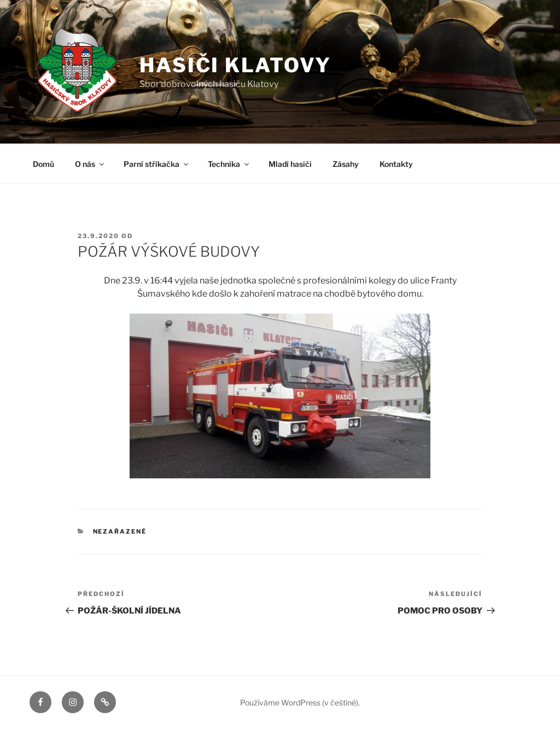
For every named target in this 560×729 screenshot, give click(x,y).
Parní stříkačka (157, 164)
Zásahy (346, 164)
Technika (229, 164)
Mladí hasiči (290, 164)
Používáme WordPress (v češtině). (300, 702)
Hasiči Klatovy (235, 65)
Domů (43, 164)
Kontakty (396, 164)
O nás (90, 164)
